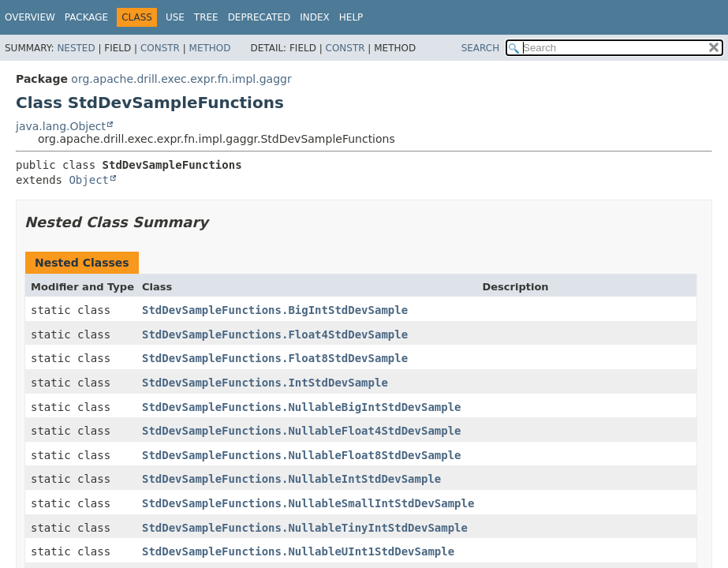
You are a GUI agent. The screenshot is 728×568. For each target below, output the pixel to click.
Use (175, 17)
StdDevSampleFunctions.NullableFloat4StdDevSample (302, 431)
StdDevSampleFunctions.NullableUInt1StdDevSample (298, 551)
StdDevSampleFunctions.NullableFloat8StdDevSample (302, 455)
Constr (160, 48)
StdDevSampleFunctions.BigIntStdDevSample (275, 310)
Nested (76, 48)
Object (89, 180)
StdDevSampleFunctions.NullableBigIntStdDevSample (302, 407)
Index (315, 17)
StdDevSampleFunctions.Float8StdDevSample (275, 358)
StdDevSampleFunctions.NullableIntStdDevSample (291, 479)
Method (210, 48)
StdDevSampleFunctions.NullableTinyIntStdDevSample (305, 528)
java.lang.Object (61, 126)
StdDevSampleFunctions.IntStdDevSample (265, 383)
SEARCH (481, 48)
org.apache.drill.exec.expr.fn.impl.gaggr (181, 79)
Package (86, 17)
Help (351, 17)
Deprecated (259, 17)
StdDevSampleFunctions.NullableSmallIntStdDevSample (308, 503)
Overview (30, 17)
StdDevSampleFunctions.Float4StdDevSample (275, 334)
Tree (206, 17)
